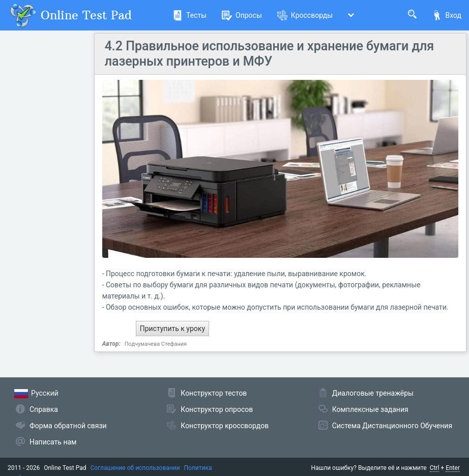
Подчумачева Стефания (156, 344)
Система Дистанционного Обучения (392, 426)
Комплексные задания (370, 409)
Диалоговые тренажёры (373, 393)
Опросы (242, 15)
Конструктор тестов (214, 393)
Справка (44, 409)
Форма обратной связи (68, 426)
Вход (447, 15)
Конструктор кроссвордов (225, 426)
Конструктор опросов (217, 409)
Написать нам (53, 442)
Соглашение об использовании (135, 468)
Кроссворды (305, 15)
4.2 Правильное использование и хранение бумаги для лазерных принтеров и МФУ (270, 54)
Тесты (189, 15)
